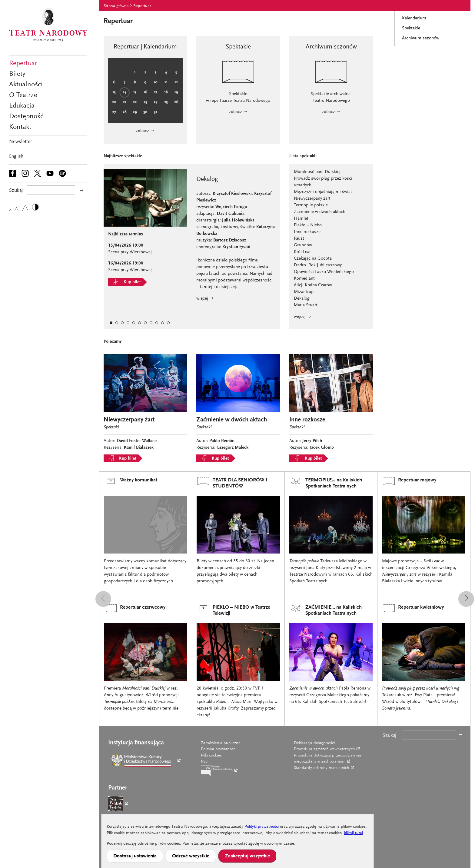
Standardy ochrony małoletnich (322, 768)
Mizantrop (304, 292)
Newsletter (21, 142)
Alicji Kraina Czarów (313, 285)
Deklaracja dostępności (314, 743)
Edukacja (22, 106)
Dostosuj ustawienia (135, 856)
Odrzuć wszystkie (191, 856)
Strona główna (116, 6)
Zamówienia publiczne (221, 743)
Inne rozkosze (307, 232)
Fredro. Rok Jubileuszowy (318, 265)
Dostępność (26, 116)
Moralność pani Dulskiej (317, 172)
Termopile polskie (311, 205)
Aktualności (26, 85)
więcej (205, 299)
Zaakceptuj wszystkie (247, 856)
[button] (103, 599)
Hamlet (301, 219)
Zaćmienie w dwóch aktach (320, 212)
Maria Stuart (306, 305)
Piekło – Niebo (308, 225)
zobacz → (145, 131)
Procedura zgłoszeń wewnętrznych (324, 749)
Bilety (17, 74)
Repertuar (23, 63)
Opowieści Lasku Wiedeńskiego (324, 272)
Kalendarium (414, 18)
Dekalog (302, 299)
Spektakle (411, 28)
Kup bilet (126, 282)
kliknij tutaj (354, 833)
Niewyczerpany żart (312, 199)
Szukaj (389, 736)
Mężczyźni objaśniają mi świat (323, 192)
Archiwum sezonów (421, 38)
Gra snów (303, 245)
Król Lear (302, 252)
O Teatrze (23, 95)
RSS (204, 762)
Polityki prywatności (262, 827)
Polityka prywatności (219, 749)
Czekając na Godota (313, 259)
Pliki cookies (211, 756)
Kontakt (20, 127)
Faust (299, 239)
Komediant (304, 279)
